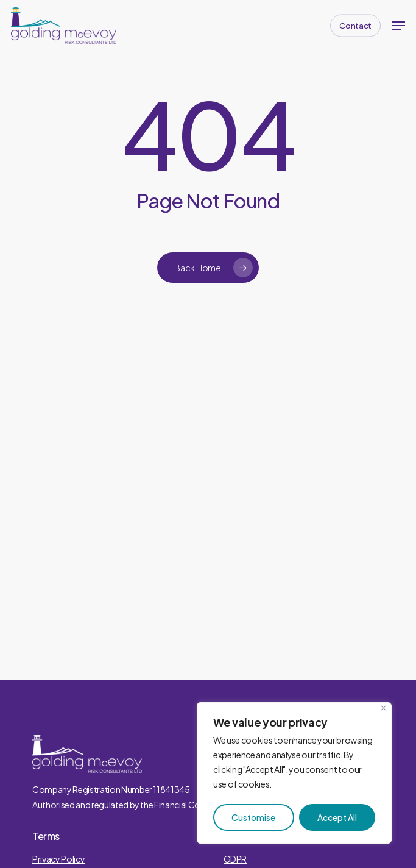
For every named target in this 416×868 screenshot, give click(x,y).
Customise (253, 817)
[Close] (383, 708)
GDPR (235, 859)
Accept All (337, 817)
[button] (398, 26)
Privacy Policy (58, 859)
